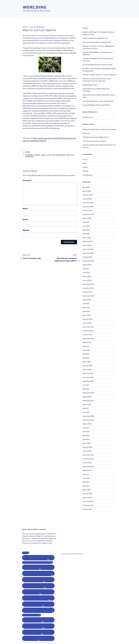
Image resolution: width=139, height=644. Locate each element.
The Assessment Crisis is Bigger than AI (96, 137)
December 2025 (88, 203)
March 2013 (87, 490)
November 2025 (88, 207)
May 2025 (86, 230)
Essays (85, 159)
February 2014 (87, 447)
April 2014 (86, 439)
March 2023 (87, 315)
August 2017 (87, 404)
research (30, 157)
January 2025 (87, 245)
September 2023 (88, 296)
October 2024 (87, 257)
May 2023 (86, 307)
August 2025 (87, 218)
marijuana (61, 155)
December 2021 (88, 373)
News (28, 152)
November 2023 (88, 288)
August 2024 (87, 265)
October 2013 (87, 463)
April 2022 (86, 358)
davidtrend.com (88, 117)
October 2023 (87, 292)
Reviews (85, 171)
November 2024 (88, 253)
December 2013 (88, 455)
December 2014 (88, 420)
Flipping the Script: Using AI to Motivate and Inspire (99, 129)
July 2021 (86, 385)
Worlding (35, 7)
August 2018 (87, 397)
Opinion (85, 167)
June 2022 (86, 350)
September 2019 (88, 393)
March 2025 (87, 238)
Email (25, 219)
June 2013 (86, 478)
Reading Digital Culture (90, 85)
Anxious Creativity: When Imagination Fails (97, 42)
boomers (29, 155)
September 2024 (88, 261)
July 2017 (86, 408)
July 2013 (86, 474)
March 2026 (87, 191)
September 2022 (88, 338)
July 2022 (86, 346)
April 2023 (86, 311)
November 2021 (88, 377)
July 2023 (86, 304)
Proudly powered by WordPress (72, 554)
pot (72, 155)
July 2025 (86, 222)
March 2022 (87, 362)
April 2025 (86, 234)
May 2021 (86, 389)
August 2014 (87, 424)
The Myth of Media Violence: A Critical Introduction (99, 75)
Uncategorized (87, 175)
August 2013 (87, 470)
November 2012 (88, 505)
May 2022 (86, 354)
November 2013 (88, 459)
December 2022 (88, 327)
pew (68, 155)
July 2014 (86, 428)
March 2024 (87, 276)
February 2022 (87, 366)
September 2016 (88, 416)
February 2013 (87, 494)
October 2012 (87, 509)
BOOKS (85, 28)
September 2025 (88, 214)
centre (37, 155)
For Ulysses (86, 133)
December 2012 (88, 501)
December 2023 (88, 284)
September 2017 (88, 401)
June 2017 (86, 412)
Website (26, 230)
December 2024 (88, 249)
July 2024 (86, 269)
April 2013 (86, 486)
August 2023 (87, 300)
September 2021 (88, 381)
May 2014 (86, 436)
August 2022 (87, 342)
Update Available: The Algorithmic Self (95, 38)
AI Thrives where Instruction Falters (94, 141)
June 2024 (86, 273)
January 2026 (87, 199)
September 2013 (88, 467)
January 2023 (87, 323)
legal (44, 155)
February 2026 (87, 195)
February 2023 (87, 319)
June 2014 (86, 432)
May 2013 (86, 482)
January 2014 (87, 451)
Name (26, 209)
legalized (51, 155)
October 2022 (87, 335)
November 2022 (88, 331)
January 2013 (87, 498)
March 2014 (87, 443)
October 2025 (87, 210)
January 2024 (87, 280)
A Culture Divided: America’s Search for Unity (97, 65)
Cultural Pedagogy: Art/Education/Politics (96, 105)
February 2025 (87, 241)
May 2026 (86, 187)
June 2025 (86, 226)
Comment (27, 180)
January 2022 (87, 370)
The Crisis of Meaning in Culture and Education (98, 101)
